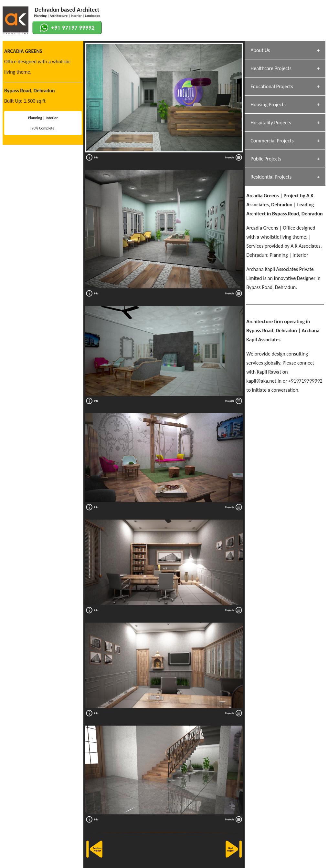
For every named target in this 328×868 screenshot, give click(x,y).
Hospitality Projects (271, 123)
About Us (260, 50)
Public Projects (266, 159)
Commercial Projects (272, 141)
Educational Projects (272, 86)
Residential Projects (271, 177)
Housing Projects (268, 104)
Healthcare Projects (271, 68)
